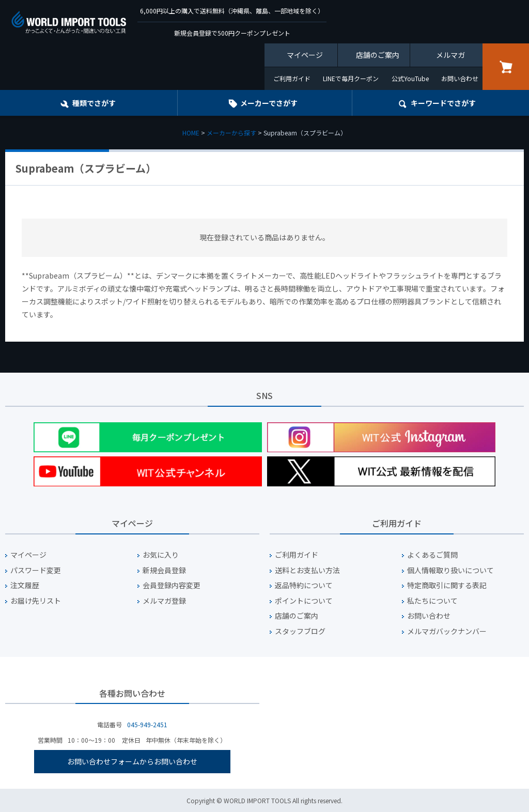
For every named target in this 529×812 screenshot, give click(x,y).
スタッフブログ (300, 631)
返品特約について (304, 585)
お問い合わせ (460, 78)
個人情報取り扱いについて (450, 570)
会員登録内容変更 (172, 585)
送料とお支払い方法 (307, 570)
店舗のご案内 (378, 55)
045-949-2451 (147, 724)
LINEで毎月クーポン (351, 78)
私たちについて (432, 601)
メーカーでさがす (269, 103)
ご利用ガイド (292, 78)
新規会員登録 (164, 570)
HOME (191, 133)
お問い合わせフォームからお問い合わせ (132, 761)
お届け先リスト (36, 601)
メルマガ (450, 55)
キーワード (443, 103)
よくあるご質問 (432, 555)
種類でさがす (94, 103)
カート (506, 67)
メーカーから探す (231, 133)
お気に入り (161, 555)
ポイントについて (304, 601)
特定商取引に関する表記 (447, 585)
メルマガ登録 (164, 601)
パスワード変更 (36, 570)
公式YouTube (410, 78)
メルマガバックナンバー (447, 631)
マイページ (305, 55)
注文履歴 (25, 585)
